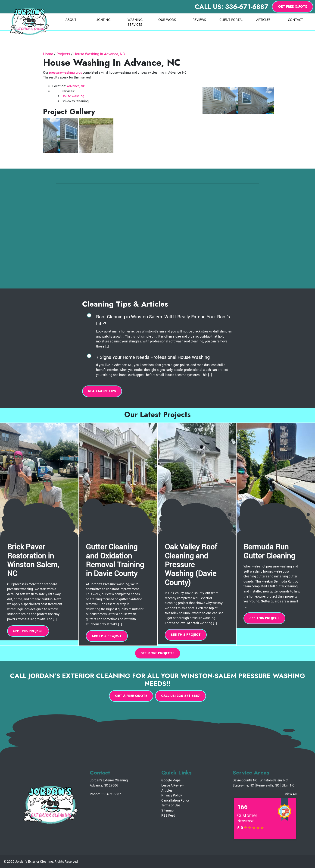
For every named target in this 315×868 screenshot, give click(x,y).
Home (48, 54)
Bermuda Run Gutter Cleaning (269, 551)
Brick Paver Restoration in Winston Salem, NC (33, 560)
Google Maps (171, 780)
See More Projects (158, 653)
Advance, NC (76, 86)
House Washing (73, 96)
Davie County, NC (245, 780)
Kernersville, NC (268, 785)
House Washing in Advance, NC (99, 54)
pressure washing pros (65, 72)
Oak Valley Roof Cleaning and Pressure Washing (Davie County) (191, 564)
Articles (167, 790)
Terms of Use (171, 805)
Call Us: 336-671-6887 (231, 7)
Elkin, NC (288, 785)
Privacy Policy (172, 795)
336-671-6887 (111, 794)
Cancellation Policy (175, 801)
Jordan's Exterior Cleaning (34, 862)
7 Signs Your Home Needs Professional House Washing (153, 357)
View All (291, 794)
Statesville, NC (243, 785)
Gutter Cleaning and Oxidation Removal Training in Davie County (115, 560)
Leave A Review (173, 785)
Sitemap (167, 810)
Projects (63, 54)
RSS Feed (168, 816)
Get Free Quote (293, 6)
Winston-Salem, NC (274, 780)
